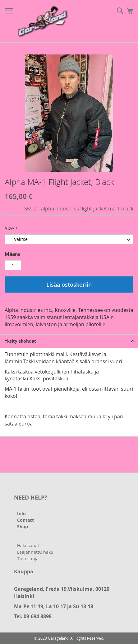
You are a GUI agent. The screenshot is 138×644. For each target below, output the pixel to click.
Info (21, 513)
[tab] (69, 341)
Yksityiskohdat (20, 341)
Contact (25, 520)
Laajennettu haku (35, 552)
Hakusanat (28, 545)
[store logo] (44, 21)
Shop (23, 526)
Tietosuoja (28, 559)
